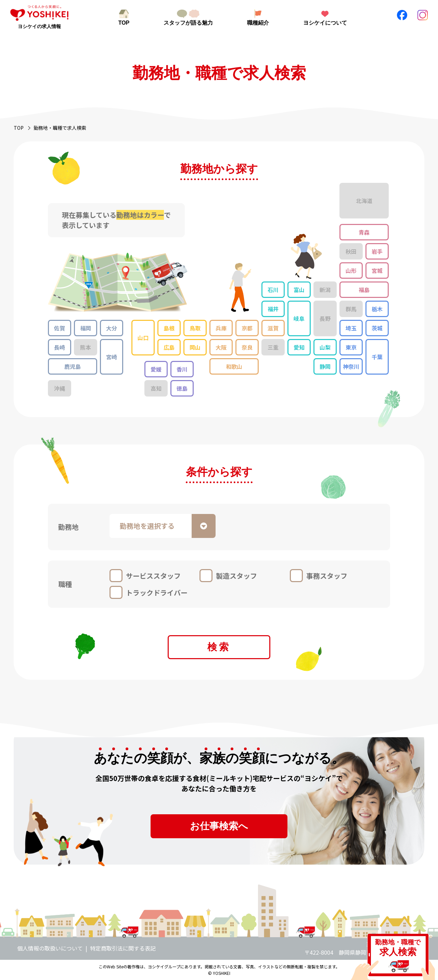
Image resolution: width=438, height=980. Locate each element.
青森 (364, 232)
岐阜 (299, 318)
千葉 (377, 357)
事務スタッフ (327, 576)
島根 (169, 328)
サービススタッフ (153, 576)
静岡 (325, 366)
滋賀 (273, 328)
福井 (273, 309)
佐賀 (60, 328)
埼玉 (351, 328)
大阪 (221, 347)
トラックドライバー (157, 593)
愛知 (299, 347)
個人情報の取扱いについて (50, 948)
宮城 (377, 271)
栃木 (377, 309)
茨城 (377, 328)
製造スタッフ (236, 576)
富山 (299, 290)
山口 (143, 338)
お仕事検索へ (219, 826)
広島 (169, 347)
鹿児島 (73, 366)
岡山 (195, 347)
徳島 (182, 388)
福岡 (86, 328)
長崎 (60, 347)
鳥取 (195, 328)
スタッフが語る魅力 (188, 23)
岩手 (377, 251)
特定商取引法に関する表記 (123, 948)
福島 (364, 290)
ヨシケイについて (325, 23)
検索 (219, 647)
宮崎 (112, 357)
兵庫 (221, 328)
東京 (351, 347)
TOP (124, 23)
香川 (182, 369)
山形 (351, 271)
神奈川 (351, 366)
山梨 (325, 347)
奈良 (247, 347)
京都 (247, 328)
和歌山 (234, 366)
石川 (273, 290)
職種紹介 (258, 23)
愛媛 (156, 369)
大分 (112, 328)
